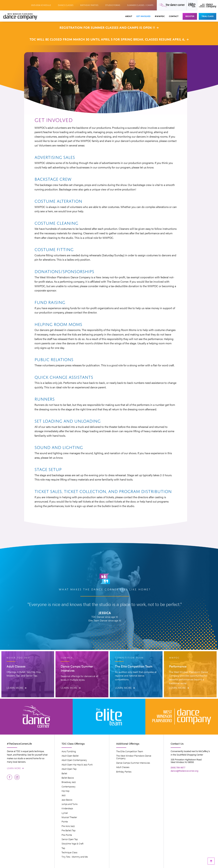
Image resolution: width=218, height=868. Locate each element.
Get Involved (143, 16)
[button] (129, 16)
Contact (174, 16)
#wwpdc (160, 16)
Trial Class (208, 16)
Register (190, 16)
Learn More (16, 687)
